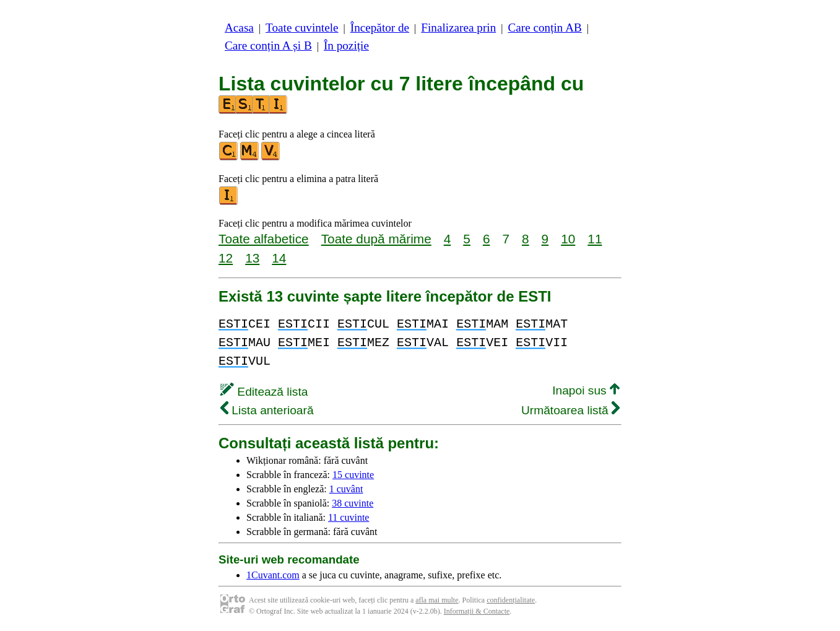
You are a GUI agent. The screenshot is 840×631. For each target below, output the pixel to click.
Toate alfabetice (264, 239)
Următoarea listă (570, 410)
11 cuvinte (349, 517)
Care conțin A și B (268, 46)
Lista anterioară (267, 410)
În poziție (346, 46)
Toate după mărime (376, 239)
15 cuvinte (353, 475)
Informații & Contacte (477, 611)
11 (595, 239)
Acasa (239, 28)
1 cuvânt (346, 489)
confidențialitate (511, 600)
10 (568, 239)
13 (252, 258)
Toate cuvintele (302, 28)
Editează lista (264, 392)
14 (279, 258)
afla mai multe (437, 600)
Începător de (380, 28)
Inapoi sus (586, 390)
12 (226, 258)
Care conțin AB (544, 28)
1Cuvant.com (273, 575)
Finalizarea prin (458, 28)
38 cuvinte (353, 503)
